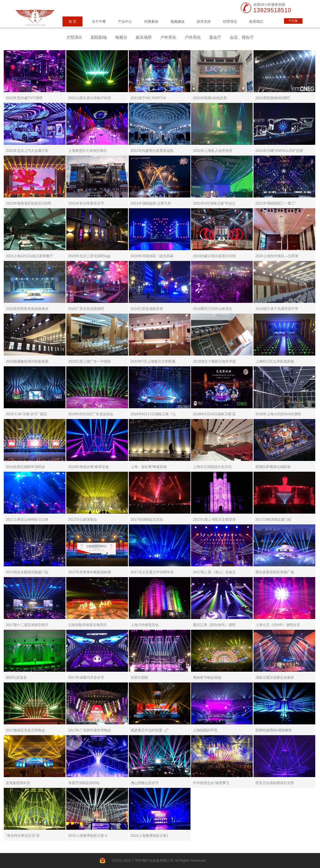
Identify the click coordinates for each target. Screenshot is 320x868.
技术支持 (204, 21)
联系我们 (256, 21)
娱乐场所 (144, 37)
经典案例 (151, 21)
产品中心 (125, 21)
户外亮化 (168, 37)
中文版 (293, 21)
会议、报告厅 (242, 37)
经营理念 (230, 21)
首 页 (72, 21)
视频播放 (177, 21)
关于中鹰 (99, 21)
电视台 (121, 37)
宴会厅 (215, 37)
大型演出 (74, 37)
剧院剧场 (99, 37)
